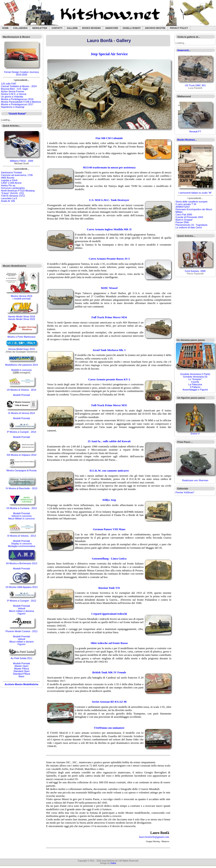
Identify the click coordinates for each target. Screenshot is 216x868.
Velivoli (21, 608)
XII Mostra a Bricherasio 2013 (21, 563)
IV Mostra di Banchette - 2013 (22, 488)
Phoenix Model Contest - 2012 (22, 631)
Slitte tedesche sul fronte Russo (109, 643)
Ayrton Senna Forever (13, 91)
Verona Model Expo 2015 (22, 349)
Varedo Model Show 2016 (22, 316)
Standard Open (21, 671)
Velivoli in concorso (22, 516)
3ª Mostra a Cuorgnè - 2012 (22, 601)
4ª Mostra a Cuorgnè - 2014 (22, 432)
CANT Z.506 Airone (11, 183)
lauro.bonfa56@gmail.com (154, 837)
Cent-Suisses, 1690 (195, 271)
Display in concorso (21, 544)
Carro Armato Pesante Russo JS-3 (109, 259)
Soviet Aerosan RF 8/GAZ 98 (109, 702)
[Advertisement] (22, 234)
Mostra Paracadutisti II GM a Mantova (21, 102)
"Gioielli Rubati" (17, 114)
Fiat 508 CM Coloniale (109, 138)
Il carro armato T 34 (186, 204)
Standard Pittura (22, 674)
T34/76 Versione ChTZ (13, 196)
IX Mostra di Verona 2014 (22, 413)
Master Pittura (21, 669)
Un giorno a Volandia (12, 97)
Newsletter (40, 28)
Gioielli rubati (132, 28)
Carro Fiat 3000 (184, 215)
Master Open (22, 666)
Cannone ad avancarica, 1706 (17, 175)
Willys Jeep (109, 500)
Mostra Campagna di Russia (21, 470)
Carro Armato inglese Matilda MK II (109, 229)
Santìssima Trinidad (12, 172)
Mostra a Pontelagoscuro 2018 (17, 99)
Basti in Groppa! (184, 220)
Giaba (113, 863)
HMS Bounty (8, 178)
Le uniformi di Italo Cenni (189, 227)
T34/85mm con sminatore (109, 728)
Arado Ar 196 (8, 201)
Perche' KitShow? (185, 492)
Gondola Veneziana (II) (195, 377)
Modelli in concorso (22, 370)
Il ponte (195, 382)
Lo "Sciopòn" (195, 379)
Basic (21, 676)
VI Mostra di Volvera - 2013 (21, 536)
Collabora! (20, 28)
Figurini (22, 614)
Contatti (57, 28)
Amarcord (112, 28)
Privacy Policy (179, 28)
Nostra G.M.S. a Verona (14, 94)
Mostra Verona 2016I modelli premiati (21, 297)
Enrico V (195, 434)
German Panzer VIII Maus (109, 529)
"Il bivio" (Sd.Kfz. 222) (13, 193)
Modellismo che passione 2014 (21, 365)
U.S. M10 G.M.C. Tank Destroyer (109, 200)
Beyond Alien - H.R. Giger (15, 89)
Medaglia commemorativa (22, 546)
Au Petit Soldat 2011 (21, 658)
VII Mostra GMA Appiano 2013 (22, 587)
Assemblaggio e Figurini (195, 390)
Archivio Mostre (155, 28)
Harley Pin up (8, 185)
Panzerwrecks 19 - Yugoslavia (191, 225)
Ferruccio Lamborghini (13, 188)
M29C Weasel (109, 288)
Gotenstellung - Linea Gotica (109, 559)
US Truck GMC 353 (195, 85)
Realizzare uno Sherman (195, 480)
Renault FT (195, 132)
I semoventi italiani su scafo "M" (195, 193)
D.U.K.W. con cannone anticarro (109, 471)
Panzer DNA (182, 222)
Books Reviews (92, 28)
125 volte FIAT (9, 84)
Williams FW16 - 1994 (22, 161)
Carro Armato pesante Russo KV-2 (109, 379)
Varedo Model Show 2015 (22, 319)
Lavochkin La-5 (9, 198)
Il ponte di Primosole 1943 (189, 217)
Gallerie (72, 28)
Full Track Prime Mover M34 (109, 317)
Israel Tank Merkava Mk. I (109, 350)
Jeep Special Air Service (109, 54)
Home (5, 28)
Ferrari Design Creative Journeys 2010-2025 (21, 73)
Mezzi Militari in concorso (21, 519)
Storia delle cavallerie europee (192, 202)
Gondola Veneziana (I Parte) (195, 374)
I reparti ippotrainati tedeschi (109, 614)
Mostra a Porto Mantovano (22, 337)
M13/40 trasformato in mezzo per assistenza (109, 167)
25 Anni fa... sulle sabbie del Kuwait (109, 441)
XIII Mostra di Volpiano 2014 (22, 455)
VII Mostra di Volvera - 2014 (22, 390)
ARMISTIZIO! (183, 207)
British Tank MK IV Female (109, 672)
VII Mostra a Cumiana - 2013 (21, 508)
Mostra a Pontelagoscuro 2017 (17, 104)
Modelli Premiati (21, 395)
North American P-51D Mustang (18, 191)
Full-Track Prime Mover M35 (109, 405)
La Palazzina (195, 384)
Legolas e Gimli (9, 180)
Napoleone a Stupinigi (13, 107)
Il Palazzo (195, 387)
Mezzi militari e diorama (22, 611)
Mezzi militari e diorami (22, 642)
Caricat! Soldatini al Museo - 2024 (19, 86)
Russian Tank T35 (109, 588)
